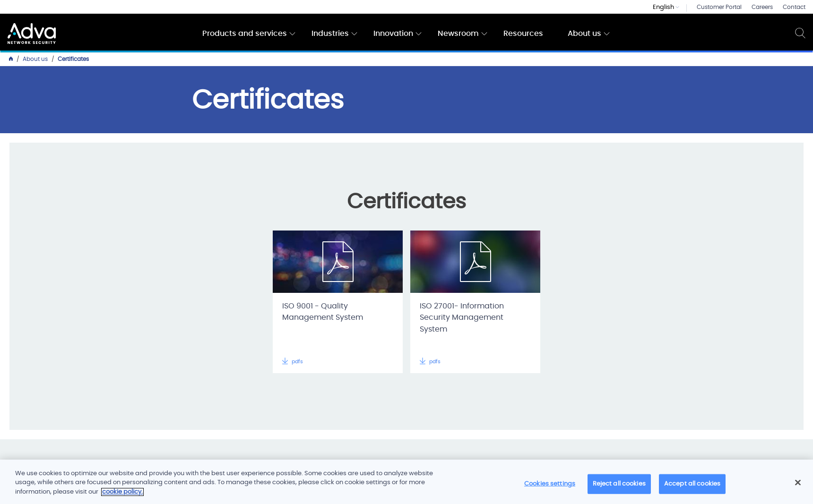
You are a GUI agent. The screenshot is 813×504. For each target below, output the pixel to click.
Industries (330, 34)
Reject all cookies (619, 487)
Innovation (393, 34)
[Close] (798, 486)
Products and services (245, 34)
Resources (523, 34)
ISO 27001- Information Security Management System (462, 318)
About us (584, 34)
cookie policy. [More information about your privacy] (122, 495)
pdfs (293, 362)
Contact (794, 7)
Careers (762, 7)
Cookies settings (550, 487)
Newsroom (458, 34)
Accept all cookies (692, 487)
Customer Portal (719, 7)
